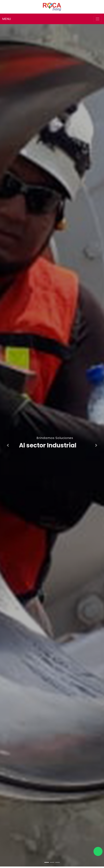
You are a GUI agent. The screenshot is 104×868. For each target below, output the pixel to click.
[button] (8, 445)
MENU (7, 19)
